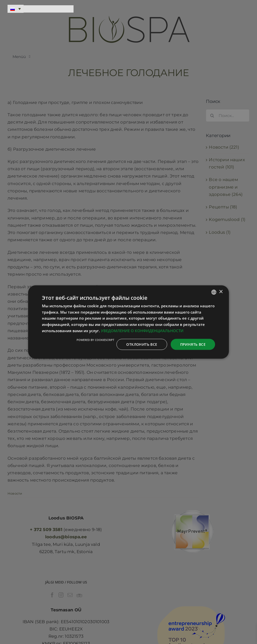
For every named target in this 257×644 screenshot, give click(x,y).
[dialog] (128, 322)
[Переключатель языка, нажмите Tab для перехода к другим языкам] (16, 9)
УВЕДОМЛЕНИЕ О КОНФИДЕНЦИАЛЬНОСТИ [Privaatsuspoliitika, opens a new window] (142, 330)
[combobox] (214, 292)
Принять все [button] (193, 344)
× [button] (221, 292)
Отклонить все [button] (142, 344)
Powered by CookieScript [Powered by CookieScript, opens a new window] (95, 340)
